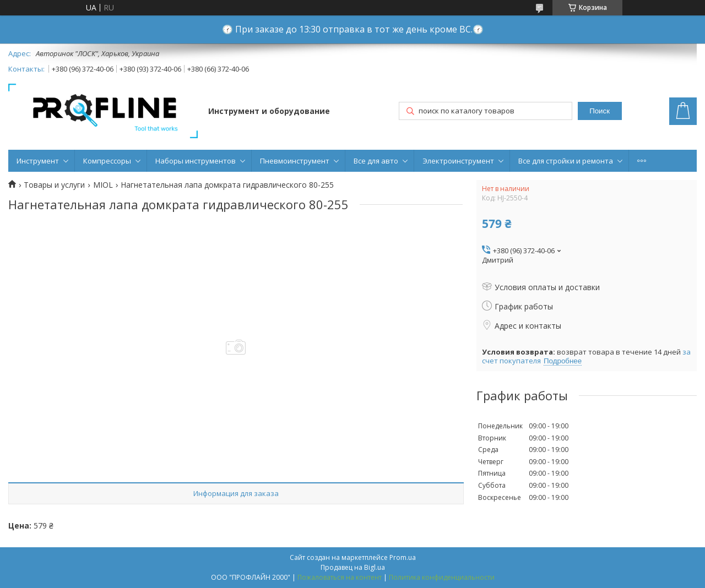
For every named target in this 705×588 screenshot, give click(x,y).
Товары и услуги (54, 185)
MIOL (103, 185)
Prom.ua (403, 557)
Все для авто (376, 161)
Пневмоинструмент (295, 161)
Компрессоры (107, 161)
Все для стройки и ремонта (566, 161)
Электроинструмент (458, 161)
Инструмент (38, 161)
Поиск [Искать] (600, 111)
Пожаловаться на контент (340, 577)
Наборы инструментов (196, 161)
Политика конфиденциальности (442, 577)
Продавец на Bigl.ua (353, 567)
